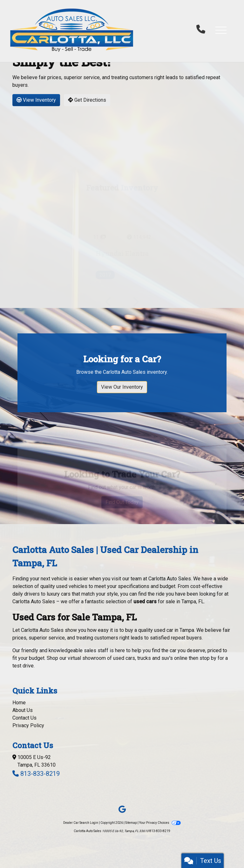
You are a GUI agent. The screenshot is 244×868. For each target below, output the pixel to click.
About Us (23, 710)
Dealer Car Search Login (81, 823)
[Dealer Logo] (72, 30)
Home (19, 703)
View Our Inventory (122, 410)
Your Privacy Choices (160, 823)
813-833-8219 (40, 774)
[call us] (201, 30)
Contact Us (24, 718)
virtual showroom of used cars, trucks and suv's (120, 658)
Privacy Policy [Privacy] (28, 725)
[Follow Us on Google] (122, 810)
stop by (208, 658)
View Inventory (36, 100)
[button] (221, 30)
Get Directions (87, 100)
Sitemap (131, 823)
